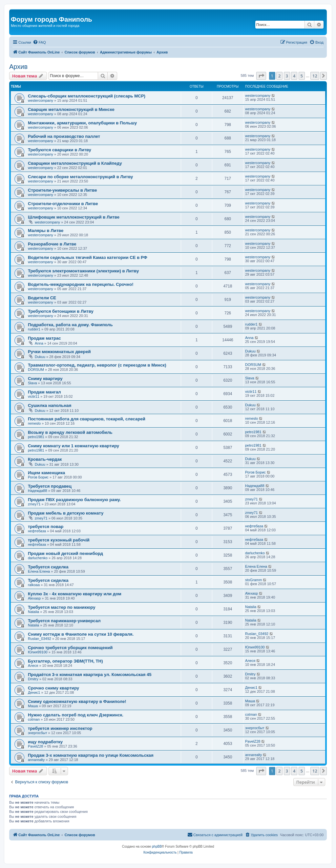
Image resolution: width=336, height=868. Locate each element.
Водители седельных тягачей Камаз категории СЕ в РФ (88, 257)
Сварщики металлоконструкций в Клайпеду (75, 163)
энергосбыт (38, 733)
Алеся (33, 666)
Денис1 (34, 692)
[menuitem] (39, 42)
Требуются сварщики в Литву (60, 150)
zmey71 (34, 504)
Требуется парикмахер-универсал (64, 621)
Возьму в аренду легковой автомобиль (70, 432)
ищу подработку (45, 742)
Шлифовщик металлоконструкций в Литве (74, 217)
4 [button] (294, 76)
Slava (32, 383)
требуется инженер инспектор (60, 728)
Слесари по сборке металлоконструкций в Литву (80, 177)
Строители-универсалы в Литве (63, 190)
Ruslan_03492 (40, 639)
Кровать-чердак (45, 459)
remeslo (34, 423)
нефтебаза (37, 531)
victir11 (34, 396)
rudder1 (34, 329)
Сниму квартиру (45, 379)
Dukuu (40, 357)
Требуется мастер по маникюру (62, 607)
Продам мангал (44, 392)
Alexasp (34, 598)
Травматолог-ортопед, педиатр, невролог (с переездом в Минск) (97, 365)
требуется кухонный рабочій (59, 540)
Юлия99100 (38, 652)
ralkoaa (34, 585)
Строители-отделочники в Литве (63, 204)
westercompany (41, 100)
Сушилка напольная (50, 405)
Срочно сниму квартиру (53, 688)
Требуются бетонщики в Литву (61, 311)
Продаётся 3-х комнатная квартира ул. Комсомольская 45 (90, 675)
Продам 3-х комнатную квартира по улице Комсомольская (91, 755)
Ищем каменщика (46, 473)
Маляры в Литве (46, 231)
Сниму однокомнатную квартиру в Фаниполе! (77, 701)
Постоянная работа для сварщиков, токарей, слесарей (87, 419)
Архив (18, 67)
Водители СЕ (42, 298)
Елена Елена (39, 571)
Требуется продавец (50, 486)
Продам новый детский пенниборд (65, 553)
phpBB (157, 847)
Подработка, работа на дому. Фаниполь (70, 325)
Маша (33, 706)
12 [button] (315, 76)
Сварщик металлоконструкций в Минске (71, 109)
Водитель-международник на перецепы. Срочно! (81, 284)
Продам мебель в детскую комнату (66, 513)
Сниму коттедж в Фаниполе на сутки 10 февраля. (81, 634)
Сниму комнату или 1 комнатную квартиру (73, 446)
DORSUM (36, 370)
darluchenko (38, 558)
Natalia (33, 612)
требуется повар (46, 527)
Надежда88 (38, 491)
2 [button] (279, 76)
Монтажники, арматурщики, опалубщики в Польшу (82, 123)
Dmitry (33, 679)
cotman (34, 719)
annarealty (36, 760)
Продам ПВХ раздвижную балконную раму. (74, 500)
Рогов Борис (38, 477)
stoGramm (253, 580)
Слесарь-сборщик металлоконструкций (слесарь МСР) (87, 96)
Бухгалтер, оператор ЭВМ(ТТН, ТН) (65, 661)
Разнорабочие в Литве (52, 244)
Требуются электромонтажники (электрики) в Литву (83, 271)
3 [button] (287, 76)
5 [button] (302, 76)
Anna (39, 343)
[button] (261, 76)
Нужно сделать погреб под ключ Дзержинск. (76, 715)
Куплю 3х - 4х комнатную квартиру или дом (75, 594)
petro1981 (36, 437)
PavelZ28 (35, 746)
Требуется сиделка (48, 567)
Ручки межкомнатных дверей (59, 352)
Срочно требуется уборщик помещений (70, 648)
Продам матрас (44, 338)
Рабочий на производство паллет (64, 136)
